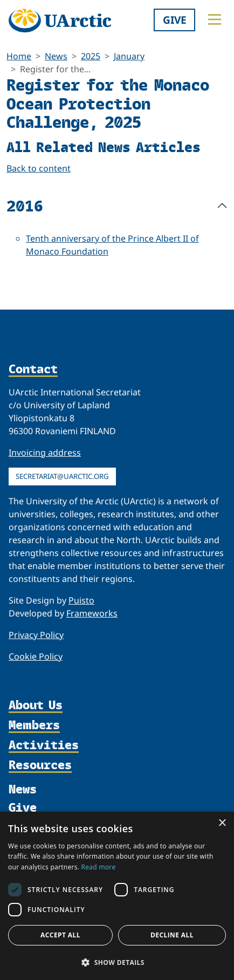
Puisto (81, 600)
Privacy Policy (36, 635)
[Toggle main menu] (215, 19)
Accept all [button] (60, 935)
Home (19, 56)
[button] (117, 962)
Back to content (39, 168)
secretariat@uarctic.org (62, 476)
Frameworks (92, 613)
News (56, 56)
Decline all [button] (172, 935)
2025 (91, 56)
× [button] (222, 823)
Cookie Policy (36, 656)
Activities (44, 745)
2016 (25, 205)
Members (34, 725)
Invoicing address (45, 453)
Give (175, 20)
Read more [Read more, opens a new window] (99, 867)
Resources (40, 765)
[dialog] (117, 896)
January (129, 56)
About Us (36, 705)
